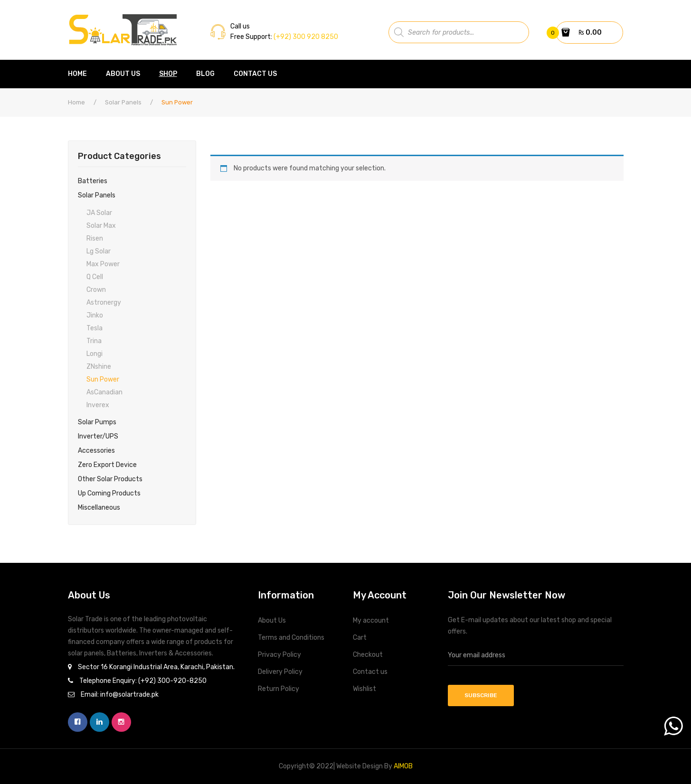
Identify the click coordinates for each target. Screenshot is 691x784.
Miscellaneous (99, 508)
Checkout (368, 655)
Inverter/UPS (98, 436)
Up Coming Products (109, 493)
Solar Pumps (97, 422)
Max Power (103, 264)
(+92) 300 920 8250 (305, 37)
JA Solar (99, 213)
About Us (272, 621)
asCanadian (104, 392)
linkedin (99, 722)
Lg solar (99, 251)
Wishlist (364, 689)
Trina (94, 341)
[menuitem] (82, 74)
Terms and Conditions (291, 638)
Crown (96, 290)
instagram (121, 722)
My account (371, 621)
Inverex (98, 405)
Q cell (95, 277)
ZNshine (99, 367)
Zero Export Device (107, 465)
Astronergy (104, 303)
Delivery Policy (280, 672)
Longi (95, 354)
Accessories (96, 451)
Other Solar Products (110, 479)
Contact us (370, 672)
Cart (360, 638)
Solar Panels (123, 102)
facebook (78, 722)
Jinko (95, 315)
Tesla (95, 328)
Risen (95, 238)
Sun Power (103, 379)
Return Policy (279, 689)
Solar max (101, 226)
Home (76, 102)
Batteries (93, 181)
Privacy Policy (279, 655)
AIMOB (403, 766)
